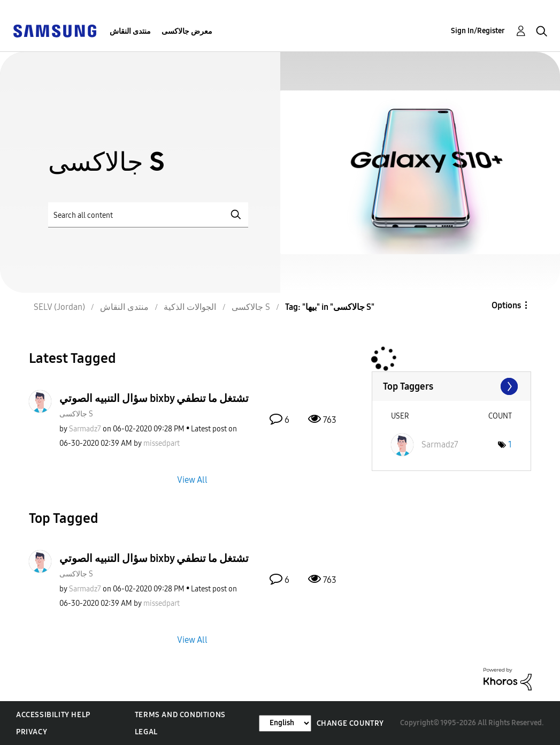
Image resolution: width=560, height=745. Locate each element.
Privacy (32, 732)
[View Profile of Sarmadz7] (85, 429)
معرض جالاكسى (187, 31)
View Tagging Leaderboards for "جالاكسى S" (451, 386)
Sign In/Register (478, 31)
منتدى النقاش (130, 31)
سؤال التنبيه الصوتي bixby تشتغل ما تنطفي (154, 398)
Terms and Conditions (180, 715)
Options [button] (506, 305)
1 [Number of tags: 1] (510, 444)
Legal (146, 732)
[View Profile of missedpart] (162, 443)
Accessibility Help (53, 715)
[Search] (148, 215)
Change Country (350, 723)
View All (192, 479)
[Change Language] (285, 723)
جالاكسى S (76, 414)
